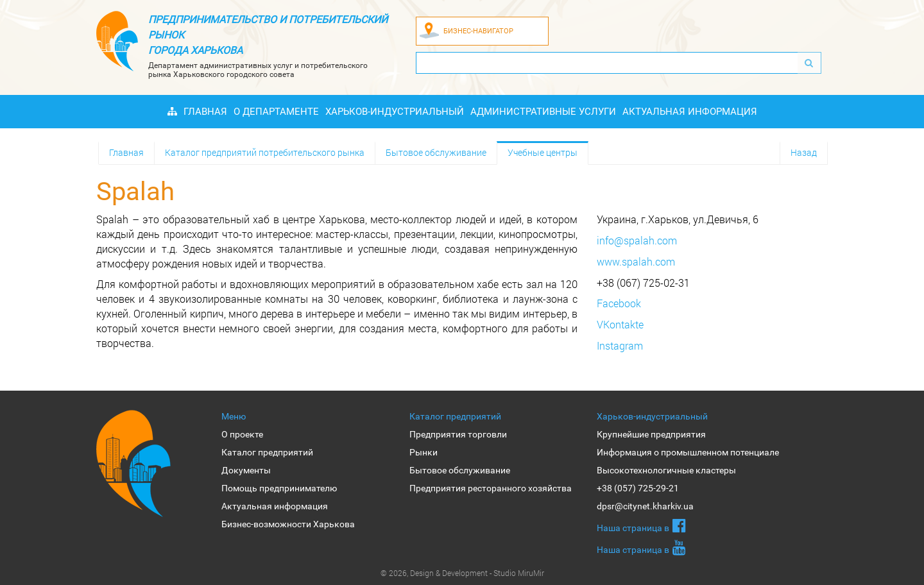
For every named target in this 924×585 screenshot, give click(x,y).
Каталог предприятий (267, 452)
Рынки (424, 452)
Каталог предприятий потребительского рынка (265, 152)
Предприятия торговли (458, 434)
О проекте (242, 434)
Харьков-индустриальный (395, 112)
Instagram (620, 345)
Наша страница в (641, 525)
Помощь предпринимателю (279, 488)
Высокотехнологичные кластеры (666, 470)
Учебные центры (543, 152)
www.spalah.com (636, 261)
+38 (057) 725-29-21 (638, 488)
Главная (205, 112)
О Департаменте (276, 112)
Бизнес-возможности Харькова (288, 524)
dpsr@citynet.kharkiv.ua (645, 506)
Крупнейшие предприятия (651, 434)
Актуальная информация (690, 112)
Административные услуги (543, 112)
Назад (804, 152)
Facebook (619, 303)
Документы (246, 470)
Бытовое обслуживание (436, 152)
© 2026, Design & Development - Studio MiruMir (462, 573)
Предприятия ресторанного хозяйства (491, 488)
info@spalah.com (637, 240)
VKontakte (620, 324)
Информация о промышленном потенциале (688, 452)
